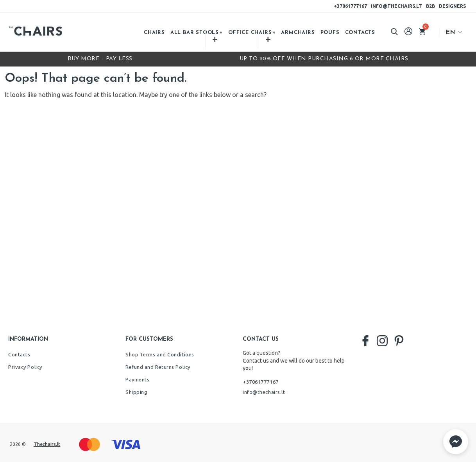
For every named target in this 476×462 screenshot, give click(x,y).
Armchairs (298, 33)
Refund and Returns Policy (158, 367)
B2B (430, 6)
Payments (137, 379)
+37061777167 (350, 6)
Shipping (136, 392)
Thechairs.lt (47, 444)
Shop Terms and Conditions (160, 354)
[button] (456, 442)
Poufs (330, 33)
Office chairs (250, 33)
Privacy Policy (25, 367)
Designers (452, 6)
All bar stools (195, 33)
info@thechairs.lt (396, 6)
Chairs (154, 33)
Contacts (360, 33)
